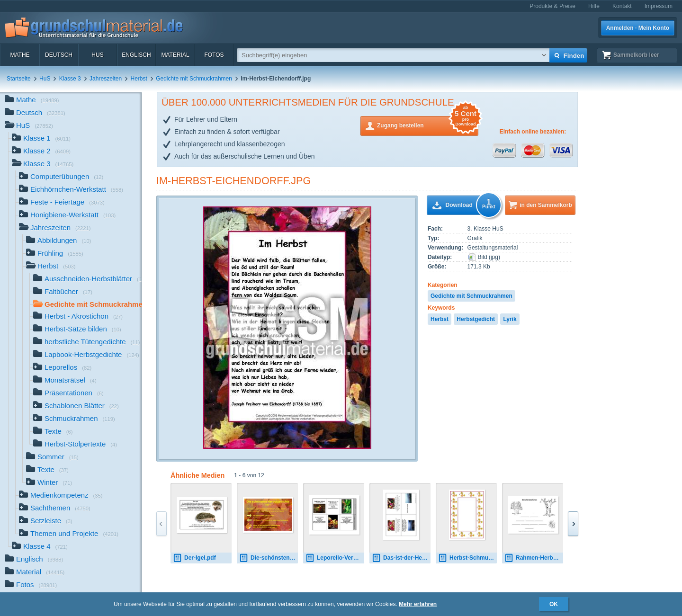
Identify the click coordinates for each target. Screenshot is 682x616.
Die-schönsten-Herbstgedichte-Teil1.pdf (269, 558)
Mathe (20, 55)
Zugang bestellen (428, 125)
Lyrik (510, 319)
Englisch (136, 55)
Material (175, 55)
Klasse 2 (41, 152)
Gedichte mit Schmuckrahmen (194, 79)
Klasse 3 (70, 79)
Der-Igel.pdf (194, 558)
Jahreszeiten (106, 79)
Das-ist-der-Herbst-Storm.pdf (401, 558)
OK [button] (554, 604)
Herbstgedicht (476, 319)
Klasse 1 (41, 139)
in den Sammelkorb (546, 205)
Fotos (214, 55)
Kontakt (622, 6)
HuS (97, 55)
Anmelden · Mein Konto (638, 28)
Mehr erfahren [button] (418, 604)
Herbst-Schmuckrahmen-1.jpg (467, 558)
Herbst (139, 79)
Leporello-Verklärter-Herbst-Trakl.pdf (335, 558)
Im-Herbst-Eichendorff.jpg (233, 181)
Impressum (659, 6)
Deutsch (59, 55)
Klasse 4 (40, 547)
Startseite (19, 79)
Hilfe (594, 6)
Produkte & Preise (552, 6)
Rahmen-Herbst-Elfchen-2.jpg (534, 558)
